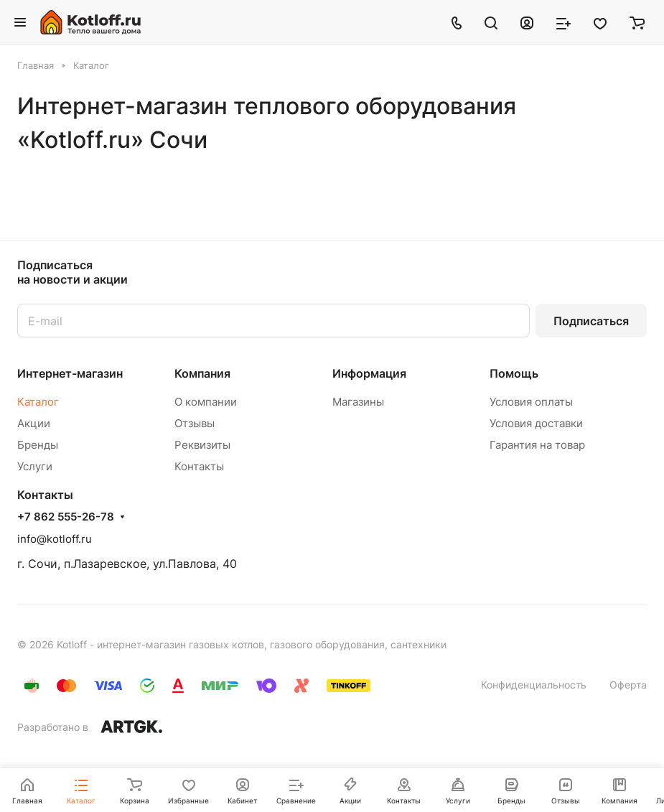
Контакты (199, 466)
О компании (206, 402)
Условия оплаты (531, 402)
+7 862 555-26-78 (66, 517)
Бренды (38, 445)
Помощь (514, 373)
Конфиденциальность (534, 685)
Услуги (35, 466)
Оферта (628, 685)
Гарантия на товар (537, 445)
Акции (34, 423)
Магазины (358, 402)
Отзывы (195, 423)
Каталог (38, 402)
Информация (369, 373)
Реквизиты (202, 445)
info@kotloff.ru (55, 539)
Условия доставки (536, 423)
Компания (202, 373)
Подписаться (591, 321)
